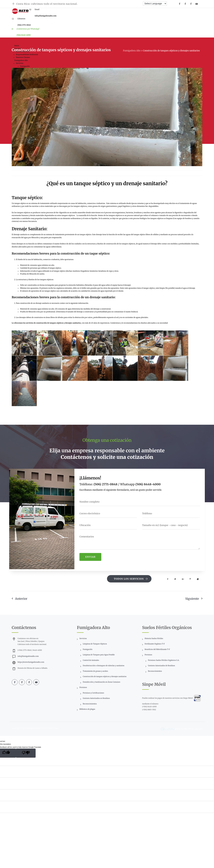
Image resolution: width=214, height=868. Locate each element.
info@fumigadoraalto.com (28, 656)
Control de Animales (91, 660)
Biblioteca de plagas (87, 709)
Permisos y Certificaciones (93, 693)
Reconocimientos (90, 704)
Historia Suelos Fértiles (154, 638)
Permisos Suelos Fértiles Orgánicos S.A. (164, 660)
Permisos (83, 687)
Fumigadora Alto (33, 728)
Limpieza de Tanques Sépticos (95, 644)
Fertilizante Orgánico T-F (155, 644)
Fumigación (88, 649)
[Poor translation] (26, 753)
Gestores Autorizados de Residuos (161, 666)
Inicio (17, 46)
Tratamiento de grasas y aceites (95, 671)
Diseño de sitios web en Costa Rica (189, 729)
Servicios (83, 638)
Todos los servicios (131, 579)
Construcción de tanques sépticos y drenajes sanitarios (105, 676)
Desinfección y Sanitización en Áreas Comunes (101, 682)
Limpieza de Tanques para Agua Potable (99, 655)
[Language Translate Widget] (155, 4)
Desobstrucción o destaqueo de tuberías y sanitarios (104, 666)
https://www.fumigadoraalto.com (31, 662)
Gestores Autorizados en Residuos (96, 698)
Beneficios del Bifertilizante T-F (157, 649)
